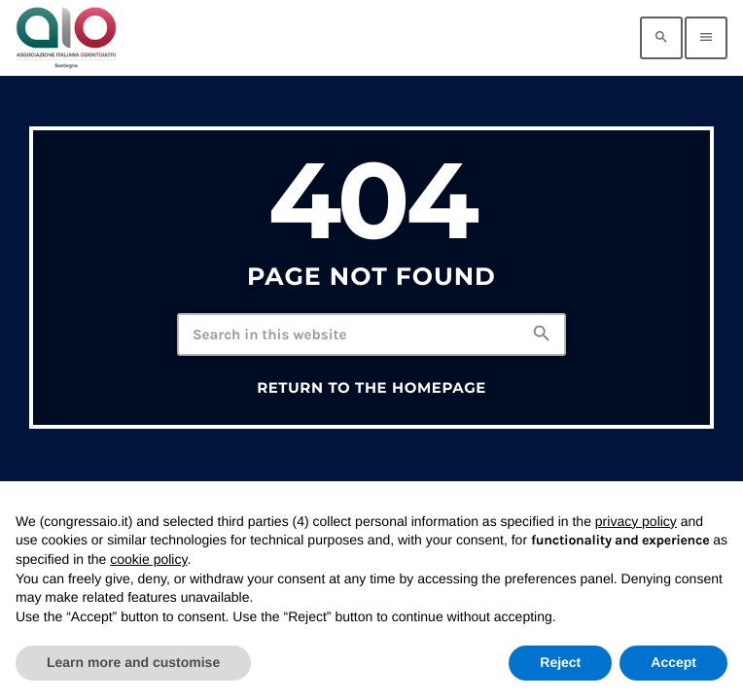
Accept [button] (673, 662)
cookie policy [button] (148, 559)
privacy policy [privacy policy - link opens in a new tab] (636, 521)
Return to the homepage (371, 388)
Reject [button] (560, 662)
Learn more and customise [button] (133, 662)
